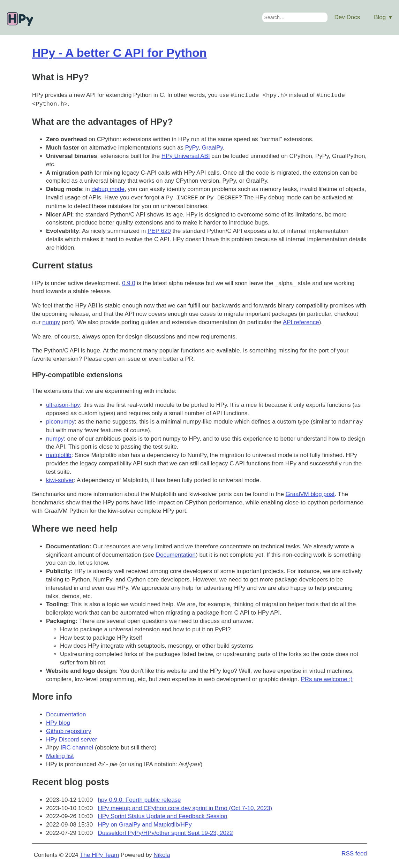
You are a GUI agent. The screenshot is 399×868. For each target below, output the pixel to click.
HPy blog (58, 723)
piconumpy (60, 422)
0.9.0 (129, 283)
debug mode (108, 189)
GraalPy (212, 148)
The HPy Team (99, 855)
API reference (301, 322)
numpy (51, 322)
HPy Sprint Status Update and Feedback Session (162, 816)
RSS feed (354, 854)
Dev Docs (347, 17)
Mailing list (60, 756)
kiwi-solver (60, 480)
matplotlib (59, 455)
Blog (380, 17)
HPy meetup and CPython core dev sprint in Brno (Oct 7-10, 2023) (185, 808)
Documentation (176, 555)
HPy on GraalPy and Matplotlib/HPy (145, 825)
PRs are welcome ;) (326, 679)
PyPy (192, 148)
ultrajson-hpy (63, 405)
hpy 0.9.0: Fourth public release (139, 800)
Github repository (69, 731)
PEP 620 (159, 231)
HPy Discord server (71, 740)
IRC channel (77, 748)
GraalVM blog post (310, 494)
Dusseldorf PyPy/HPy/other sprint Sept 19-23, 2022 (165, 833)
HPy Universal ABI (186, 156)
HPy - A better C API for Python (119, 53)
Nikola (162, 855)
